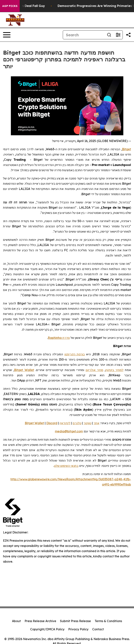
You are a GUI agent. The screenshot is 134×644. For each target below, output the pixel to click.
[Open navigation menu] (7, 35)
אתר (96, 423)
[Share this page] (128, 35)
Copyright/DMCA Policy (47, 629)
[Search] (84, 35)
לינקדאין (65, 423)
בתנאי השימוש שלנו (66, 466)
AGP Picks (10, 6)
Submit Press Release (75, 621)
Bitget (127, 149)
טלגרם (77, 423)
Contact (98, 629)
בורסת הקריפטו (75, 354)
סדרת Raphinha (59, 338)
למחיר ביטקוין (114, 370)
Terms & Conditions (108, 621)
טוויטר (87, 423)
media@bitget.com (69, 431)
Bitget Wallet (24, 370)
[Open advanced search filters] (118, 35)
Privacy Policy (78, 629)
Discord (52, 423)
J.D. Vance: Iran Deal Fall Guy (27, 6)
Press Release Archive (40, 621)
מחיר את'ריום (94, 370)
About (16, 621)
